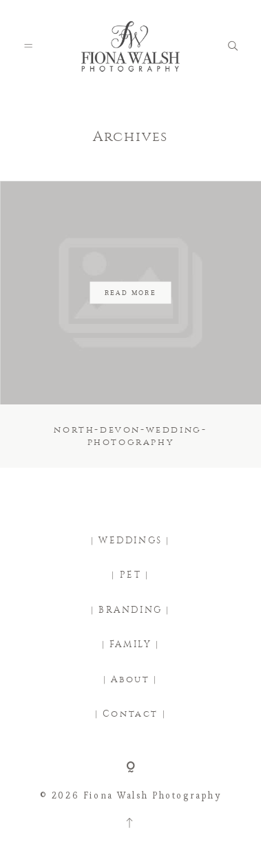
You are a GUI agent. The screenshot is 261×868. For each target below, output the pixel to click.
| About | (130, 680)
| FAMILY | (131, 644)
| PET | (130, 575)
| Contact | (131, 714)
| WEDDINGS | (130, 541)
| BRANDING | (130, 610)
